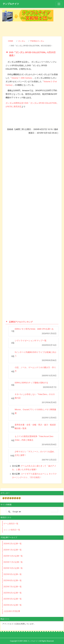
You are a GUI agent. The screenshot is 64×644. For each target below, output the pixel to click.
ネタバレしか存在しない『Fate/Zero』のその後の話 (35, 396)
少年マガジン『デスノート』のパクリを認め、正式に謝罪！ (35, 453)
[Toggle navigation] (59, 4)
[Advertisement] (32, 28)
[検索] (32, 512)
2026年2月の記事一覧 (13, 544)
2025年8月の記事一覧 (13, 580)
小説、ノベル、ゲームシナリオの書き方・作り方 (35, 369)
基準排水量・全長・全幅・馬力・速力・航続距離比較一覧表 (35, 427)
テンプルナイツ (11, 4)
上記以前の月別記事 (12, 611)
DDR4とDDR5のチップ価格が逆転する (31, 383)
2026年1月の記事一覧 (13, 550)
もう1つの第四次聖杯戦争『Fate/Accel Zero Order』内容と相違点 (34, 438)
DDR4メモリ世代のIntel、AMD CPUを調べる (34, 329)
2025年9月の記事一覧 (13, 574)
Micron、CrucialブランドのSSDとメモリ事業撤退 (35, 411)
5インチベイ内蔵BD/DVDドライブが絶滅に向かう (35, 354)
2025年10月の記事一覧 (13, 568)
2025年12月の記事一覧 (13, 556)
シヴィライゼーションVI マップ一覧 (31, 341)
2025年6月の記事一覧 (13, 593)
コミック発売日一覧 (12, 530)
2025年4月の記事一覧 (13, 605)
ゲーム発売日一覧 (11, 524)
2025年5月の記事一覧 (13, 599)
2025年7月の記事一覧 (13, 587)
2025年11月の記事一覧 (13, 562)
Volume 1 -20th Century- (22, 78)
